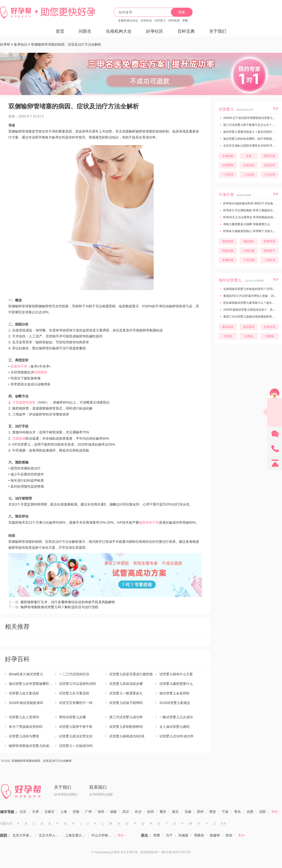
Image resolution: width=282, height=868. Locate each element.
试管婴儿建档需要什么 (176, 684)
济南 (76, 812)
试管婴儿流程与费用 (24, 736)
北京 (23, 812)
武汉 (126, 812)
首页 (60, 31)
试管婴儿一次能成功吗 (76, 746)
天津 (35, 812)
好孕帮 (5, 44)
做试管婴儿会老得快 (174, 693)
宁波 (225, 812)
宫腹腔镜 (19, 438)
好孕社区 (155, 31)
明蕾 (157, 835)
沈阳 (262, 812)
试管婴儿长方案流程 (74, 693)
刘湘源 (183, 835)
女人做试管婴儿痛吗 (174, 727)
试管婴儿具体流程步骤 (126, 684)
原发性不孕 (19, 366)
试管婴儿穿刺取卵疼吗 (126, 727)
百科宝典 (186, 31)
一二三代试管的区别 (74, 674)
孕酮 (185, 21)
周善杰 (199, 835)
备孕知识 (21, 44)
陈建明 (215, 835)
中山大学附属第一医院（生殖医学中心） (103, 835)
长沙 (138, 812)
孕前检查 (174, 21)
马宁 (169, 835)
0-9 (223, 823)
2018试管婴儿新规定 (175, 703)
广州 (88, 812)
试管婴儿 (160, 21)
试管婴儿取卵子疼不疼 (76, 727)
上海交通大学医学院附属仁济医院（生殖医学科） (77, 835)
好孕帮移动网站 (66, 794)
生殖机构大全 (119, 31)
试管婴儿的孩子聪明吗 (126, 703)
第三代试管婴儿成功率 (126, 717)
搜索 (182, 12)
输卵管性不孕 (149, 522)
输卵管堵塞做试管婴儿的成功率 (32, 746)
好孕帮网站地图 (101, 794)
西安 (213, 812)
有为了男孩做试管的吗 (26, 727)
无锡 (188, 812)
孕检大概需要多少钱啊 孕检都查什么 (246, 224)
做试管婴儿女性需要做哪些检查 (32, 684)
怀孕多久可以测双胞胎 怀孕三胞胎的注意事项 (252, 210)
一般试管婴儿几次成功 (176, 717)
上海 (64, 812)
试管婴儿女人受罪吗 (24, 717)
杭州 (151, 812)
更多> (275, 812)
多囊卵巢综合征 (128, 21)
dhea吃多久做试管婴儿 (26, 674)
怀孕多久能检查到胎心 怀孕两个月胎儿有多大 (252, 231)
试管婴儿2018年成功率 (176, 736)
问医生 (85, 31)
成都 (113, 812)
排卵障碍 (41, 372)
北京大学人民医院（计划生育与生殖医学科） (50, 835)
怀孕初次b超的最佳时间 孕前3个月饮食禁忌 (251, 203)
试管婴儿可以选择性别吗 (77, 684)
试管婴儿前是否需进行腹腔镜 (131, 674)
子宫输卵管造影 (24, 402)
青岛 (238, 812)
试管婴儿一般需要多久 (126, 693)
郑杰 (229, 835)
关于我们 (218, 31)
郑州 (200, 812)
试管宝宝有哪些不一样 (76, 703)
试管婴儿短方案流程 (24, 693)
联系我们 (98, 787)
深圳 (101, 812)
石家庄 (49, 812)
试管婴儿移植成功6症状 (127, 736)
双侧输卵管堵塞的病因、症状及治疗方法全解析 (66, 44)
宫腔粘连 (146, 21)
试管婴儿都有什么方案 (176, 674)
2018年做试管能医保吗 (26, 703)
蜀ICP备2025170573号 (176, 852)
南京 (175, 812)
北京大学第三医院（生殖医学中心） (24, 835)
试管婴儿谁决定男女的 (76, 736)
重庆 (163, 812)
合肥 (250, 812)
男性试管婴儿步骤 (72, 717)
